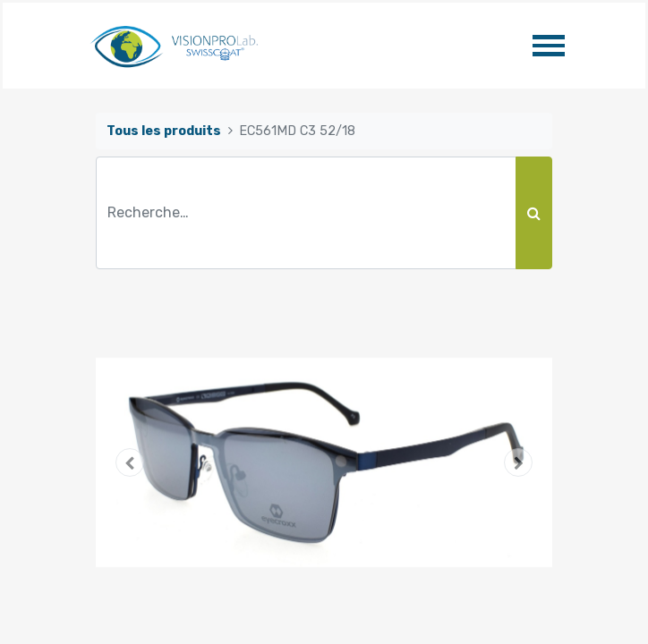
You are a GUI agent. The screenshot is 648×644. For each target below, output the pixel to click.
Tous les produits (164, 131)
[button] (130, 462)
